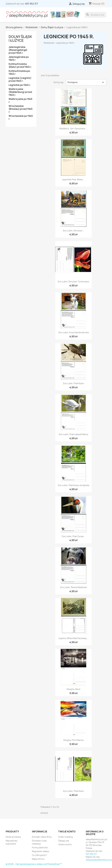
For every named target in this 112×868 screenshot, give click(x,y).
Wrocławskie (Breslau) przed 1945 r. (21, 109)
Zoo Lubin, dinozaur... (73, 231)
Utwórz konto (65, 844)
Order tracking (65, 837)
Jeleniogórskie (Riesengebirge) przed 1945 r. (18, 50)
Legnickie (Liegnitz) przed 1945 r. (20, 79)
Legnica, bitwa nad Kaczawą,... (73, 638)
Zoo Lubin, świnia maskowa (73, 587)
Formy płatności (40, 847)
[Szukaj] (96, 15)
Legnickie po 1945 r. (20, 85)
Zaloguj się (64, 841)
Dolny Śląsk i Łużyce (20, 39)
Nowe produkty (13, 837)
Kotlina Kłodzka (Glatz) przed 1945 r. (20, 65)
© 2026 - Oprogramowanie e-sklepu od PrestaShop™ (34, 864)
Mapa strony (38, 859)
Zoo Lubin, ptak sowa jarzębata (73, 485)
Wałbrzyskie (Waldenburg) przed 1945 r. (20, 92)
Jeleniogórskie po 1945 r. (19, 58)
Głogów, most (73, 689)
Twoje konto (67, 832)
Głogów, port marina (73, 740)
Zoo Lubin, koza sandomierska (73, 332)
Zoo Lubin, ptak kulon (73, 383)
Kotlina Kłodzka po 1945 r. (19, 72)
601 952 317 (32, 4)
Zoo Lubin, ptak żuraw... (73, 536)
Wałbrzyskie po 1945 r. (20, 100)
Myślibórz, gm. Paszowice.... (73, 129)
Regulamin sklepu (41, 851)
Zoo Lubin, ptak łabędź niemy (73, 434)
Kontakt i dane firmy (42, 837)
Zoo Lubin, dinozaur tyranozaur (73, 281)
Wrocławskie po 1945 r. (21, 117)
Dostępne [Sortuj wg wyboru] (86, 82)
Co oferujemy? (39, 855)
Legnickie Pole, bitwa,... (73, 179)
